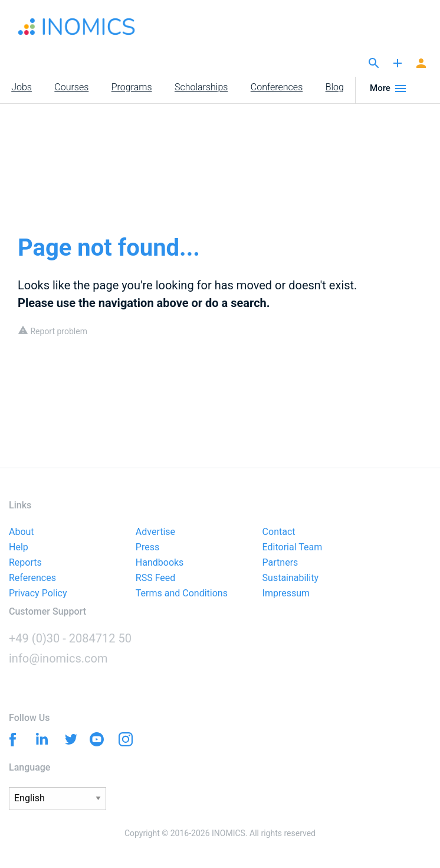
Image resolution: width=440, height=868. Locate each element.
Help (19, 548)
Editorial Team (293, 548)
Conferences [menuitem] (277, 87)
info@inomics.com (58, 658)
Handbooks (160, 563)
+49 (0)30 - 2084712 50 (70, 638)
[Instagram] (126, 742)
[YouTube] (97, 742)
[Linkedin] (39, 738)
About (22, 532)
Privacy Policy (38, 594)
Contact (279, 532)
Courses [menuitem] (71, 87)
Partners (280, 563)
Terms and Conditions (182, 594)
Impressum (286, 594)
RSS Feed (156, 578)
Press (147, 548)
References (32, 578)
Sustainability (290, 578)
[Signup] (421, 64)
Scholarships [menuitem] (201, 87)
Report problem (52, 331)
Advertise (155, 532)
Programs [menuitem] (132, 87)
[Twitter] (68, 738)
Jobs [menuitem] (22, 87)
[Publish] (398, 64)
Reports (25, 563)
